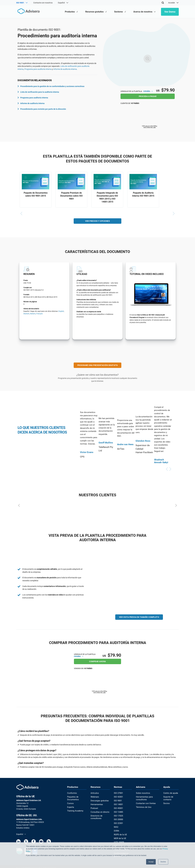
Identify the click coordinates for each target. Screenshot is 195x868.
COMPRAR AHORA (97, 661)
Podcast (94, 807)
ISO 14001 (118, 804)
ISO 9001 (117, 800)
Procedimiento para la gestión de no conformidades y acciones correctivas (51, 86)
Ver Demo (170, 12)
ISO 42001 (118, 796)
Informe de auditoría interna (65, 69)
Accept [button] (151, 862)
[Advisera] (28, 12)
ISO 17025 (118, 814)
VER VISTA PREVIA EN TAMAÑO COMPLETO (139, 618)
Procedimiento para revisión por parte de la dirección (42, 109)
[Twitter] (26, 842)
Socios (166, 803)
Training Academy (75, 810)
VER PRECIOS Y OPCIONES (97, 222)
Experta (70, 806)
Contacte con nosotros (43, 3)
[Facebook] (34, 842)
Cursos (70, 803)
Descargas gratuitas (99, 800)
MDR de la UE (119, 836)
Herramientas (96, 804)
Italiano (33, 314)
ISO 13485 (118, 811)
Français (39, 314)
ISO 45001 (118, 807)
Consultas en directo (99, 811)
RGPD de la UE (120, 832)
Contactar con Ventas (145, 803)
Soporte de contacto (168, 798)
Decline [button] (163, 862)
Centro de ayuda (170, 793)
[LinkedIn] (18, 842)
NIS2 (116, 825)
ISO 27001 (118, 793)
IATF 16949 (118, 840)
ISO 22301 (118, 822)
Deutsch (26, 314)
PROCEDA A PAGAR (148, 96)
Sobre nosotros (142, 793)
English (61, 312)
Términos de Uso (143, 806)
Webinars (95, 796)
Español (148, 91)
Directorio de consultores (96, 816)
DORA (116, 829)
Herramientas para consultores (144, 798)
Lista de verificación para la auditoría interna (38, 92)
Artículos (94, 793)
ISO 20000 (118, 818)
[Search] (163, 3)
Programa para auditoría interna (38, 69)
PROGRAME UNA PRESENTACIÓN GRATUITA (98, 366)
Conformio (72, 793)
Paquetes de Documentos (73, 798)
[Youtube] (41, 842)
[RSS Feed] (49, 842)
